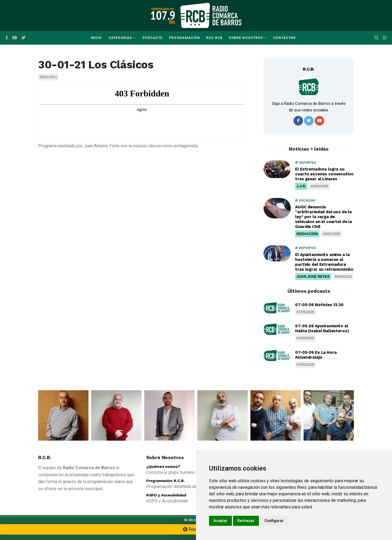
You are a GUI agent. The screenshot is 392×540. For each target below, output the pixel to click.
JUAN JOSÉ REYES (313, 277)
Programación (184, 38)
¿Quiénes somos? (163, 466)
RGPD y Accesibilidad (166, 495)
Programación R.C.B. (166, 481)
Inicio (96, 38)
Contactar (284, 38)
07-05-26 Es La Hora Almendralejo (316, 355)
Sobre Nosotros (246, 38)
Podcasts (153, 38)
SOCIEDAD (305, 200)
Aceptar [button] (220, 521)
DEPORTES (306, 163)
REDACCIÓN (307, 234)
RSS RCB (214, 38)
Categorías (120, 38)
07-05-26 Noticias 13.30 (319, 305)
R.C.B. (309, 69)
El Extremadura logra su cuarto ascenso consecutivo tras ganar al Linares (324, 174)
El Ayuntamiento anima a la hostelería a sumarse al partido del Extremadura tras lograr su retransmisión (324, 262)
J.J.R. (301, 186)
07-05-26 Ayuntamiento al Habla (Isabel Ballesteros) (322, 328)
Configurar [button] (274, 521)
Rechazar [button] (246, 521)
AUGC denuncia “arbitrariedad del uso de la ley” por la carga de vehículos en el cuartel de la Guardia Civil (324, 217)
